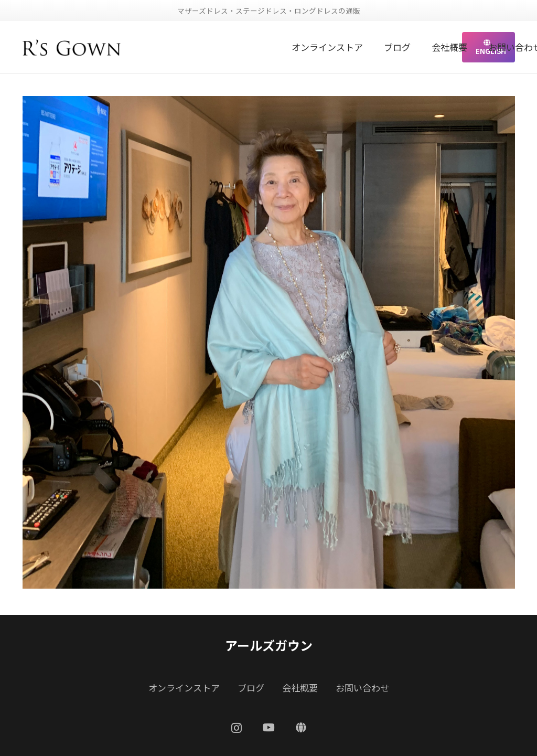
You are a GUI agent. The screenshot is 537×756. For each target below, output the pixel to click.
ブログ (251, 688)
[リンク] (72, 47)
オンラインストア (184, 688)
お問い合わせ (362, 688)
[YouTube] (269, 728)
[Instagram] (237, 728)
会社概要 (300, 688)
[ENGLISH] (301, 728)
